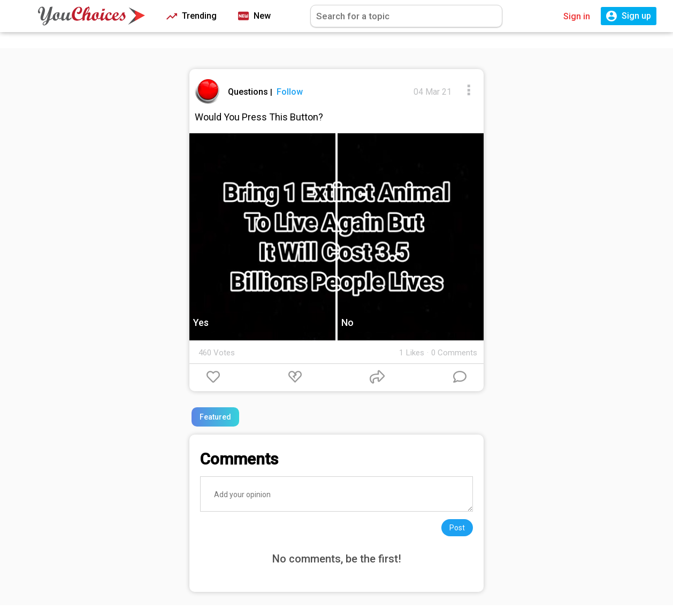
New (254, 16)
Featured (215, 417)
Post (457, 528)
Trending (192, 16)
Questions (249, 92)
